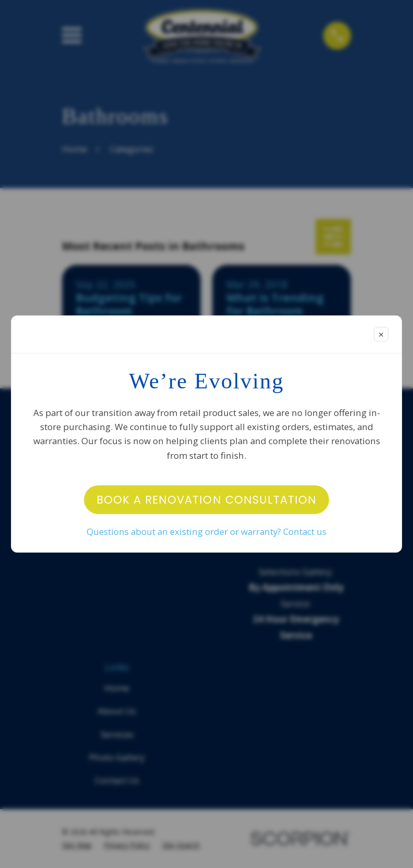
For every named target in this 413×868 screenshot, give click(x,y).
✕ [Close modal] (381, 334)
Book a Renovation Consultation (207, 500)
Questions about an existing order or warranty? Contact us (207, 531)
